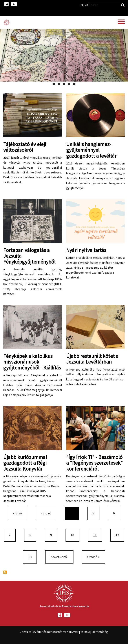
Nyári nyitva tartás (86, 250)
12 (119, 535)
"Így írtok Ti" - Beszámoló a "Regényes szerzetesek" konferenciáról (94, 463)
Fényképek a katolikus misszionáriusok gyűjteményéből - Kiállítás (32, 362)
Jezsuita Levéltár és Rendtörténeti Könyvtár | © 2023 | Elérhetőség (64, 632)
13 (32, 556)
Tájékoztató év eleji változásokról (25, 147)
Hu (81, 5)
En (86, 5)
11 (97, 535)
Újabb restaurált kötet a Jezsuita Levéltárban (92, 359)
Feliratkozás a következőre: (5, 572)
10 (74, 535)
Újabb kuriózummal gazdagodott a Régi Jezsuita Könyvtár (25, 463)
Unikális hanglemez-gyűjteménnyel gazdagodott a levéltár (91, 150)
